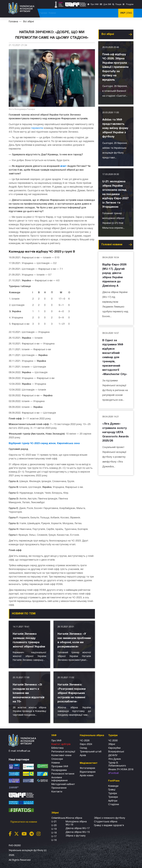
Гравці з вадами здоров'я (109, 825)
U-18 (54, 833)
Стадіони (114, 805)
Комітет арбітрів (61, 744)
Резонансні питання (63, 774)
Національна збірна (78, 13)
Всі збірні (94, 13)
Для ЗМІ (107, 4)
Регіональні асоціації (63, 752)
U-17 (54, 837)
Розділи (130, 4)
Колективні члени (61, 756)
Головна (13, 22)
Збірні (112, 744)
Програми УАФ (60, 767)
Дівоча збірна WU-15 (78, 832)
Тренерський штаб (91, 752)
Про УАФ (95, 4)
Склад (83, 748)
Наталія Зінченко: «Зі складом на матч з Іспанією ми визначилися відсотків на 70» (29, 693)
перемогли (37, 128)
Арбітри (113, 801)
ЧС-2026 (48, 13)
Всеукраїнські (116, 752)
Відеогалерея (88, 772)
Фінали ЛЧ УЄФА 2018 (121, 770)
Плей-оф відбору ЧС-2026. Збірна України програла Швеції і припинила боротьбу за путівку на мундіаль (115, 67)
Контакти (57, 792)
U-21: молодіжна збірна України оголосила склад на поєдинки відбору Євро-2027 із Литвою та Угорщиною (116, 194)
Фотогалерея (87, 768)
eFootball (113, 773)
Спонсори (57, 759)
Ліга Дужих (115, 759)
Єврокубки (114, 748)
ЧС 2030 (113, 741)
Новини (112, 13)
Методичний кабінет (63, 784)
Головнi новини (112, 245)
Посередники (59, 770)
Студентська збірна (106, 822)
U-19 (54, 829)
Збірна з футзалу (76, 836)
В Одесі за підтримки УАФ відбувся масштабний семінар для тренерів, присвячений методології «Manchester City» (115, 357)
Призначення (59, 788)
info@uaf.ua (23, 751)
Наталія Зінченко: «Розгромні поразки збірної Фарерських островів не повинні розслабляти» (72, 693)
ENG (130, 13)
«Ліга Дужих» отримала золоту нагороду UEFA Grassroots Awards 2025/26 (116, 432)
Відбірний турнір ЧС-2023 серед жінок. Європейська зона (44, 443)
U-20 (54, 825)
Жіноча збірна (74, 818)
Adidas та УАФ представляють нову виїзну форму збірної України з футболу (115, 128)
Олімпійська (58, 818)
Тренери (113, 797)
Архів (83, 756)
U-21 (54, 822)
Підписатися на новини (24, 822)
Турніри (103, 13)
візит (63, 166)
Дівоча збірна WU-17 (78, 828)
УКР (123, 13)
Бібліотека (57, 748)
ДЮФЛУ (113, 756)
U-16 (54, 840)
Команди (113, 786)
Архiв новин (87, 776)
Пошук (118, 4)
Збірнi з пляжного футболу (110, 818)
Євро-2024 (86, 744)
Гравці (112, 790)
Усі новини (130, 34)
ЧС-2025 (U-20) (60, 13)
